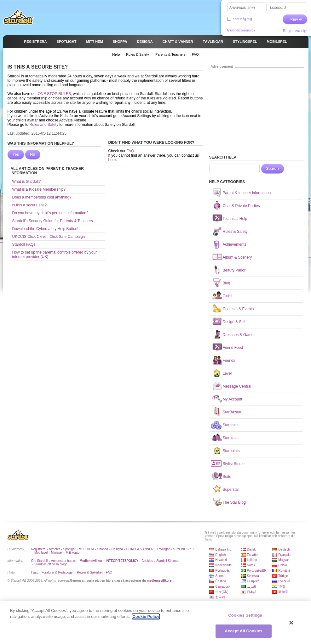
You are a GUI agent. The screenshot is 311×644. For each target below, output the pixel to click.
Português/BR (257, 571)
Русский (284, 581)
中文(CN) (222, 592)
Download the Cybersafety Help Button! (45, 229)
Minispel (57, 553)
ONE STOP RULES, (55, 94)
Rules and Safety (44, 125)
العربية (251, 587)
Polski (283, 565)
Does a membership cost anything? (42, 197)
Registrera (38, 549)
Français (285, 555)
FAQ (130, 151)
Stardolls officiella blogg (51, 564)
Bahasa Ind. (224, 549)
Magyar (284, 560)
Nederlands (224, 565)
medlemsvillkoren (160, 581)
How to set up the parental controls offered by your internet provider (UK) (55, 255)
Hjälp (35, 572)
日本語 (252, 592)
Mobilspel (41, 553)
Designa (117, 549)
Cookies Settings (245, 617)
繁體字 (283, 592)
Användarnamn (242, 8)
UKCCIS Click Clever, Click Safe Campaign (49, 237)
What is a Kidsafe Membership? (39, 189)
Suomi (220, 576)
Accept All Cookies (244, 633)
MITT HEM (86, 549)
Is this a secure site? (29, 205)
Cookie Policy (146, 619)
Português (223, 571)
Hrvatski (221, 560)
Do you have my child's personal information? (50, 213)
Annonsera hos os (64, 561)
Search (273, 169)
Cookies (147, 561)
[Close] (291, 625)
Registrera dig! (295, 31)
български (223, 587)
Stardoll (18, 17)
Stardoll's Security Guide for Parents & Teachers (53, 221)
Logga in (295, 19)
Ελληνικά (253, 581)
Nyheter (54, 549)
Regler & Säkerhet (90, 572)
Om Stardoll (40, 561)
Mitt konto (73, 553)
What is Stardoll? (27, 182)
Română (285, 571)
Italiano (252, 560)
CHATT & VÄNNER (140, 549)
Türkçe (283, 576)
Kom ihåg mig (242, 19)
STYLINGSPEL (184, 549)
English (221, 555)
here (112, 160)
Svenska (253, 576)
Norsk (251, 565)
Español (253, 555)
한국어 (220, 597)
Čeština (221, 581)
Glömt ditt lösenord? (241, 30)
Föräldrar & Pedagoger (58, 572)
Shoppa (103, 549)
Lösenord (278, 8)
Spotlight (69, 549)
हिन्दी (282, 587)
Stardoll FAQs (24, 244)
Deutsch (284, 549)
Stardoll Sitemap (168, 561)
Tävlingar (163, 549)
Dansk (251, 549)
